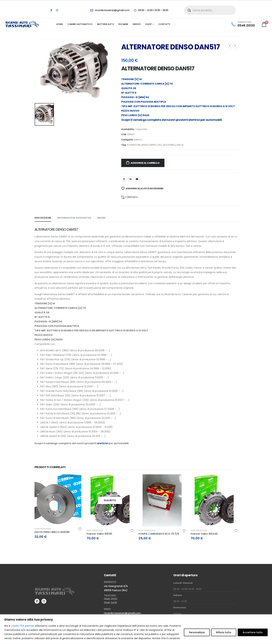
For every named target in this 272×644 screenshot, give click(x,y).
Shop (148, 24)
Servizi (137, 24)
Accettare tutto (253, 632)
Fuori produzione (43, 529)
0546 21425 (110, 603)
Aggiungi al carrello (145, 163)
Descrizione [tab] (43, 218)
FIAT (160, 145)
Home (59, 24)
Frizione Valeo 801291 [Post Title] (99, 534)
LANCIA (180, 145)
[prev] (230, 46)
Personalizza (197, 632)
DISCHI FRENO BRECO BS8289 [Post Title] (52, 532)
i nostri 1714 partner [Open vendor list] (22, 626)
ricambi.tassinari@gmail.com (122, 613)
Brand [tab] (102, 218)
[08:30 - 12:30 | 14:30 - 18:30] (151, 10)
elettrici (194, 120)
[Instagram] (57, 10)
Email (137, 179)
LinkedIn (130, 179)
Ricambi (123, 24)
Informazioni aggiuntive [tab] (74, 218)
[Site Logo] (23, 24)
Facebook (124, 179)
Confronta (131, 197)
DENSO (145, 145)
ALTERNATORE (134, 145)
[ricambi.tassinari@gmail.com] (110, 10)
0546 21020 (111, 599)
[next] (235, 46)
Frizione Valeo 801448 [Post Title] (204, 534)
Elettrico (138, 140)
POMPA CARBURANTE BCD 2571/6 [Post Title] (159, 534)
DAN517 (153, 145)
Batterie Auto (106, 24)
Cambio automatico (80, 24)
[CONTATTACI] (243, 24)
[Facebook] (51, 10)
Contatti (164, 24)
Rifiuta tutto (224, 632)
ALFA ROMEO (169, 145)
